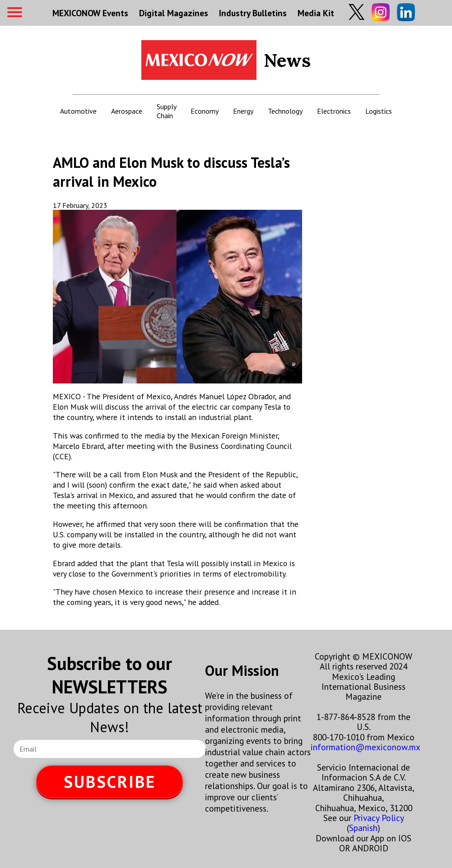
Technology (285, 111)
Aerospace (127, 111)
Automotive (78, 111)
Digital (174, 13)
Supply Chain (166, 111)
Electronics (334, 111)
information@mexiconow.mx (366, 747)
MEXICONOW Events (90, 13)
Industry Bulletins (253, 13)
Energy (243, 111)
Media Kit (316, 13)
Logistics (379, 111)
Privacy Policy (379, 818)
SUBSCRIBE (110, 782)
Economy (205, 111)
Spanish (363, 828)
